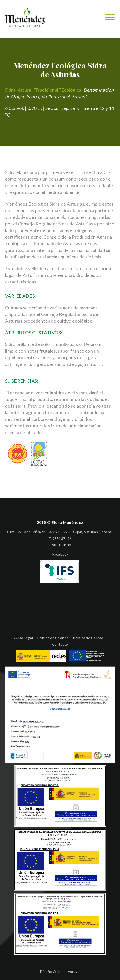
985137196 (62, 538)
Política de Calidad (88, 638)
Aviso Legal (24, 638)
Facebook (60, 554)
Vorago (74, 971)
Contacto (60, 644)
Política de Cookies (53, 638)
